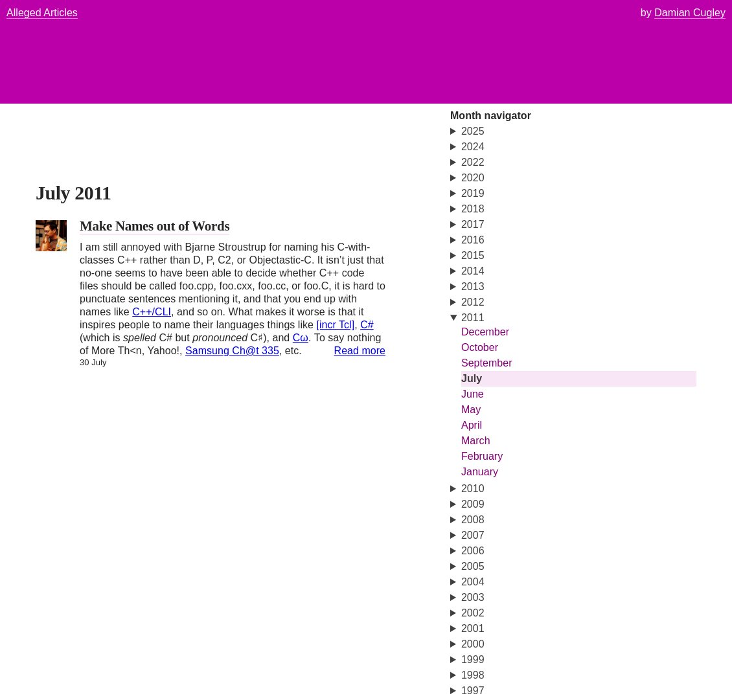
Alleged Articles (42, 13)
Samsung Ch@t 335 (232, 351)
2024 (473, 147)
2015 (473, 255)
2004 (473, 582)
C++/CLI (152, 312)
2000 (473, 644)
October (480, 347)
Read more (360, 351)
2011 (473, 318)
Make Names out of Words (154, 226)
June (473, 394)
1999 (473, 660)
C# (367, 325)
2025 (473, 131)
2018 (473, 209)
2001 (473, 628)
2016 (473, 240)
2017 (473, 224)
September (487, 363)
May (471, 410)
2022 (473, 162)
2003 (473, 597)
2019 (473, 193)
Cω (301, 338)
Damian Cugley (690, 13)
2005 (473, 566)
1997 (473, 691)
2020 (473, 178)
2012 (473, 302)
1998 (473, 675)
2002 (473, 613)
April (472, 425)
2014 (473, 271)
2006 (473, 551)
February (482, 456)
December (485, 332)
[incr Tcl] (335, 325)
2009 (473, 504)
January (480, 472)
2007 (473, 535)
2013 (473, 287)
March (476, 441)
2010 (473, 489)
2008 (473, 520)
